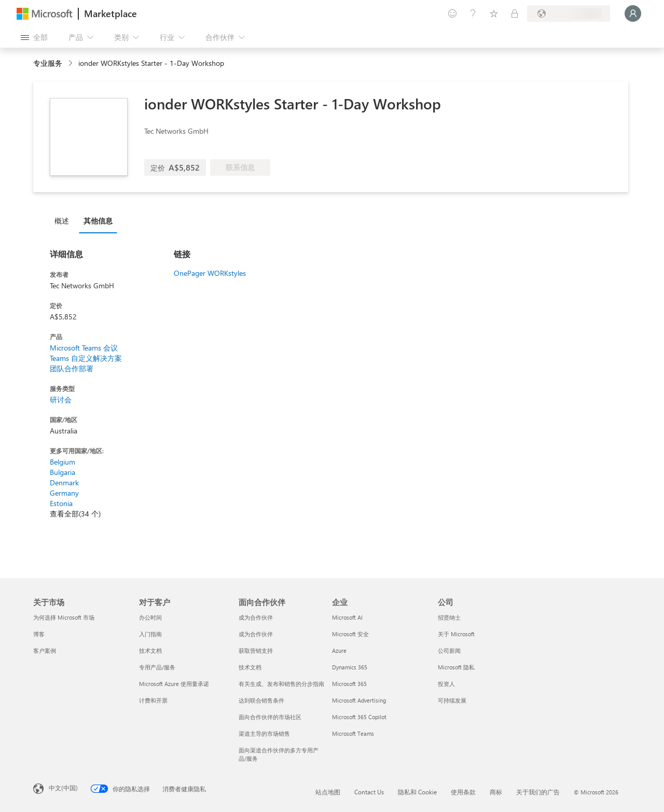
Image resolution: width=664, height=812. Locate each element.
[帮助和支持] (473, 13)
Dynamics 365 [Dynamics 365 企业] (350, 667)
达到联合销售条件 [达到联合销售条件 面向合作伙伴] (261, 700)
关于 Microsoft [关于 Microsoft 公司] (456, 634)
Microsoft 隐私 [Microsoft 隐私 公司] (456, 667)
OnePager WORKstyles (210, 273)
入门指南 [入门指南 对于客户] (150, 634)
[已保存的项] (494, 13)
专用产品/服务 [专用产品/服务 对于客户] (157, 667)
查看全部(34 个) (75, 514)
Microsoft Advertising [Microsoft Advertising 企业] (359, 700)
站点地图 (328, 792)
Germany (64, 493)
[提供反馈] (452, 13)
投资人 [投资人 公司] (446, 684)
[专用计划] (515, 13)
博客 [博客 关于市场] (39, 634)
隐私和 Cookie (417, 792)
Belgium (63, 462)
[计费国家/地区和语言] (569, 13)
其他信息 (98, 221)
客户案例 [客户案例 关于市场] (45, 650)
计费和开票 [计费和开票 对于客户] (153, 700)
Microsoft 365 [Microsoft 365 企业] (349, 684)
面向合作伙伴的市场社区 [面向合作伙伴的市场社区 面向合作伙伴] (270, 717)
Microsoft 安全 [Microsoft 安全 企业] (350, 634)
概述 (62, 221)
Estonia (61, 503)
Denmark (64, 482)
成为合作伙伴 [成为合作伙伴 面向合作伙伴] (256, 617)
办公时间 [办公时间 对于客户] (150, 617)
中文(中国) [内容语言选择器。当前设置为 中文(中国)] (63, 788)
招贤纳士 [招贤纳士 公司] (449, 617)
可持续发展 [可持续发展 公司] (452, 700)
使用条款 (463, 792)
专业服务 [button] (48, 63)
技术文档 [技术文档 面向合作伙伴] (250, 667)
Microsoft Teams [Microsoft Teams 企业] (353, 733)
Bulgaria (63, 472)
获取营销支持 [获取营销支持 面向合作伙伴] (256, 650)
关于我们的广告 (538, 792)
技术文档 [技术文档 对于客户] (150, 650)
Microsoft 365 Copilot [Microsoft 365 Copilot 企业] (359, 717)
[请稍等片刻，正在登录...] (633, 13)
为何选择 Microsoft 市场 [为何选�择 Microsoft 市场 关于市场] (64, 617)
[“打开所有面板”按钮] (34, 37)
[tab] (64, 220)
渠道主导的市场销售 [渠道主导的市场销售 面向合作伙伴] (264, 733)
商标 (496, 792)
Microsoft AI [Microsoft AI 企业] (347, 617)
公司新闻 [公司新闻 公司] (449, 650)
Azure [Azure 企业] (339, 650)
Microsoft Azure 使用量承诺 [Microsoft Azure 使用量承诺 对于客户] (174, 684)
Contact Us (369, 792)
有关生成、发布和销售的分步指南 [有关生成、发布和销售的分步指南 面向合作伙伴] (281, 684)
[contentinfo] (71, 64)
